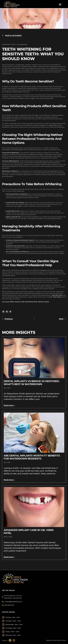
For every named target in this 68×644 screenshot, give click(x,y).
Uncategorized (21, 44)
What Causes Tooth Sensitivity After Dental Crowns (28, 302)
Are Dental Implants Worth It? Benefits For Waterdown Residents (32, 457)
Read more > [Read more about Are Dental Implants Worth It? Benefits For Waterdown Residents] (10, 479)
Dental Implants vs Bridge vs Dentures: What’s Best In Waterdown (32, 382)
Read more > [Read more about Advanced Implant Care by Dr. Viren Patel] (10, 557)
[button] (60, 4)
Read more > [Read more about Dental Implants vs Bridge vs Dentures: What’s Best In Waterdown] (10, 405)
